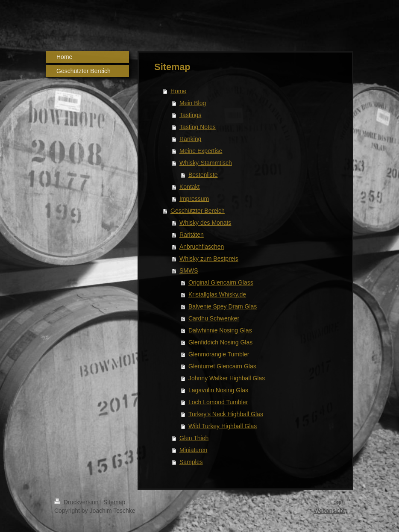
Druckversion (77, 502)
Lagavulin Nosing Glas (218, 390)
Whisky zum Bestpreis (209, 259)
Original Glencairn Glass (221, 282)
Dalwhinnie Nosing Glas (220, 330)
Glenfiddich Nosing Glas (220, 342)
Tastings (190, 115)
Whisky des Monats (205, 223)
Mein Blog (193, 103)
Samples (191, 462)
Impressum (194, 199)
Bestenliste (203, 175)
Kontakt (189, 187)
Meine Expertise (201, 151)
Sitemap (114, 502)
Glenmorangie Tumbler (219, 354)
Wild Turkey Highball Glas (223, 426)
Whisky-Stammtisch (206, 163)
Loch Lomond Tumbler (218, 402)
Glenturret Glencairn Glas (222, 366)
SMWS (189, 270)
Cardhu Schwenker (214, 318)
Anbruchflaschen (202, 247)
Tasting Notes (198, 127)
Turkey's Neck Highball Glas (226, 414)
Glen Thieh (194, 438)
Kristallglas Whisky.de (217, 294)
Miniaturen (193, 450)
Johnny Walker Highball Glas (227, 378)
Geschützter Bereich (198, 211)
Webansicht (329, 511)
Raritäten (192, 235)
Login (337, 502)
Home (178, 91)
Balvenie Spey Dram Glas (223, 306)
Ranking (190, 139)
